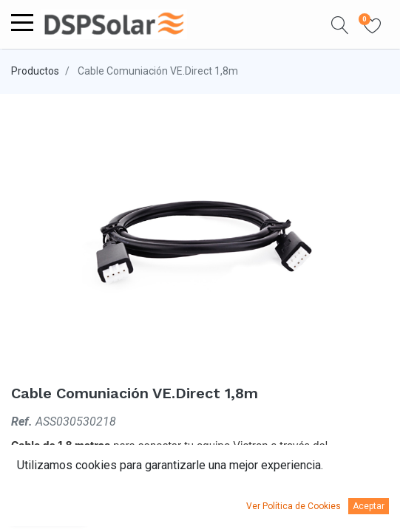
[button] (340, 24)
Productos (35, 71)
